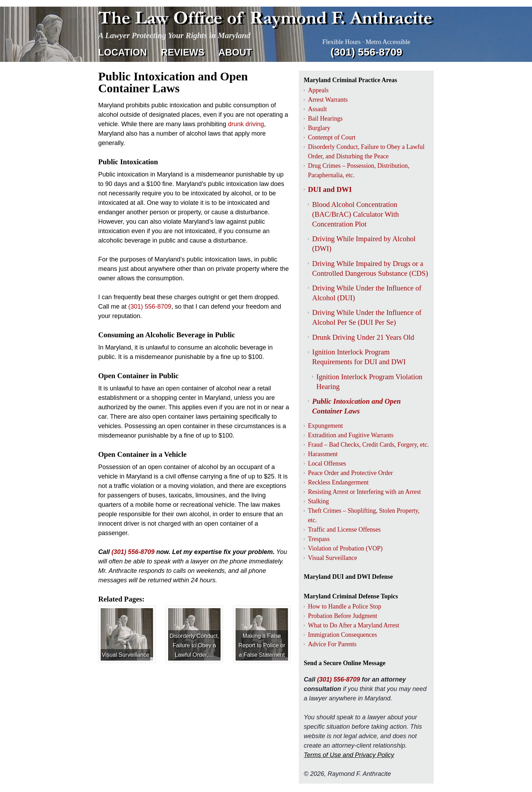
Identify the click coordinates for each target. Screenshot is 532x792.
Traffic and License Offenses (344, 530)
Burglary (319, 128)
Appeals (318, 90)
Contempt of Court (332, 137)
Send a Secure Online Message (345, 663)
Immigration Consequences (342, 635)
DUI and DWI (330, 189)
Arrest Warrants (328, 100)
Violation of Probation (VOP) (345, 548)
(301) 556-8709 (133, 552)
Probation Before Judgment (343, 616)
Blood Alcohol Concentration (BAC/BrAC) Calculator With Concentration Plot (355, 214)
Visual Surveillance (332, 558)
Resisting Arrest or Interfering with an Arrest (364, 492)
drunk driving (246, 124)
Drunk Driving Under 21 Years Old (363, 337)
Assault (317, 109)
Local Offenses (327, 463)
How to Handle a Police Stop (344, 606)
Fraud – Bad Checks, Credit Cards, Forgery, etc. (368, 445)
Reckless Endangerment (338, 482)
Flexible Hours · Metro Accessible (366, 42)
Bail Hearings (325, 118)
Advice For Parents (332, 644)
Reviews (183, 52)
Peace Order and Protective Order (350, 473)
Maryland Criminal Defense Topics (351, 596)
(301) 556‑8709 (366, 52)
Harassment (323, 454)
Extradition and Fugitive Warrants (351, 435)
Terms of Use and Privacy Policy (349, 755)
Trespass (319, 539)
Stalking (318, 501)
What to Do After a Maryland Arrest (354, 625)
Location (123, 52)
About (235, 52)
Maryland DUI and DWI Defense (348, 577)
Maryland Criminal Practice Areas (350, 80)
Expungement (325, 426)
